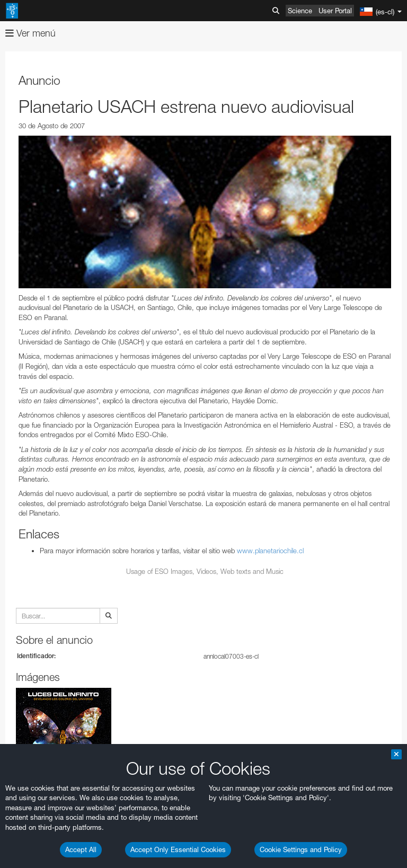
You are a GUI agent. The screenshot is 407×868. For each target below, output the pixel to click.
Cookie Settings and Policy (301, 849)
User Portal (335, 11)
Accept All (81, 849)
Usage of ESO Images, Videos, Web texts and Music (205, 571)
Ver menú (30, 33)
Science (300, 11)
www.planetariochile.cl (270, 551)
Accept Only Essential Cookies (178, 849)
